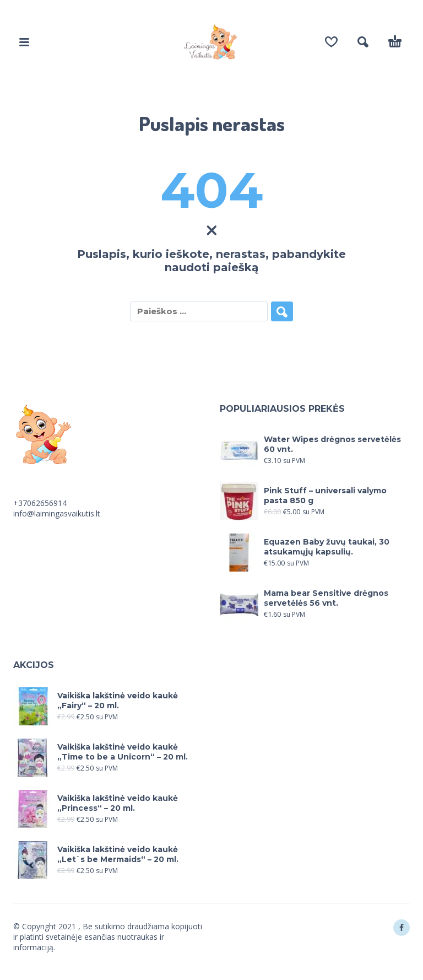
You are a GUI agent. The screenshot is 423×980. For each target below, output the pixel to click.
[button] (24, 42)
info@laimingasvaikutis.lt (57, 513)
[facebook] (402, 928)
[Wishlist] (331, 42)
